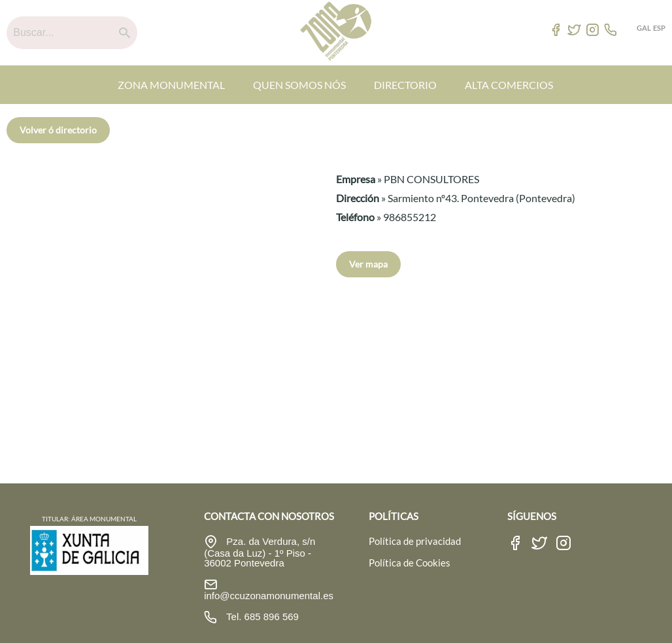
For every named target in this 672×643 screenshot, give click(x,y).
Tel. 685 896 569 (261, 617)
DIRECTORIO (405, 85)
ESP (659, 28)
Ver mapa (368, 264)
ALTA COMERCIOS (509, 85)
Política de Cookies (410, 563)
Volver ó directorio (58, 130)
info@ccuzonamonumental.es (269, 596)
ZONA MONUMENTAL (171, 85)
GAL (644, 28)
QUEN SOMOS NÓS (299, 85)
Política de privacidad (415, 541)
